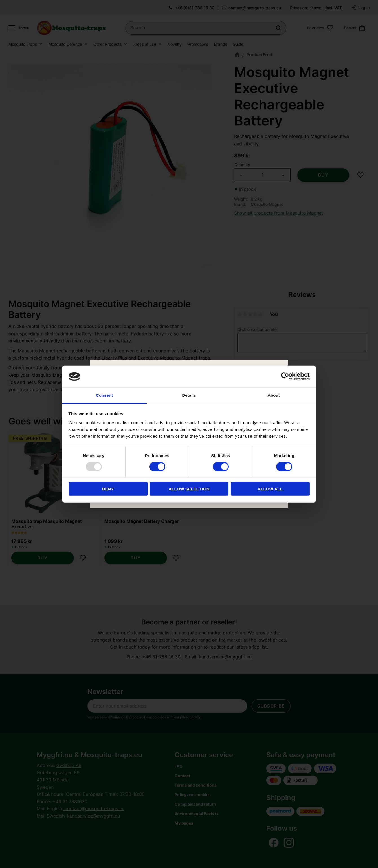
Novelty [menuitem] (174, 44)
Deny (108, 489)
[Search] (278, 28)
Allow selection (189, 489)
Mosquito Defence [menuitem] (65, 44)
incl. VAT (334, 8)
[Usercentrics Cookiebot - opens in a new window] (285, 376)
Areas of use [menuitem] (145, 44)
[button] (17, 28)
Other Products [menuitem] (107, 44)
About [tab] (273, 395)
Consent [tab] (104, 395)
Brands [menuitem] (221, 44)
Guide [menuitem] (238, 44)
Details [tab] (189, 395)
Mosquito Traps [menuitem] (23, 44)
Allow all (270, 489)
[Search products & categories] (206, 28)
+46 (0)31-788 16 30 (195, 8)
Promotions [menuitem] (198, 44)
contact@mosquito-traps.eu (255, 8)
